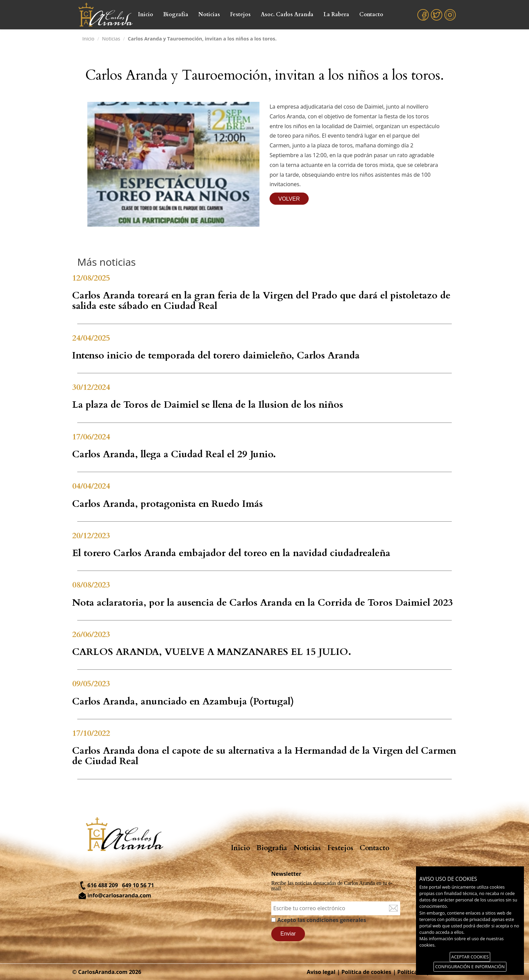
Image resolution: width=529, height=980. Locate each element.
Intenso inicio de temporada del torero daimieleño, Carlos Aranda (216, 355)
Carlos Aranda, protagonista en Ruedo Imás (168, 504)
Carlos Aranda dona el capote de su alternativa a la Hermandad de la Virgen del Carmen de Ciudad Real (264, 756)
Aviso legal (321, 972)
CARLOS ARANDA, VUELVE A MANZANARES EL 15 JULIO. (212, 652)
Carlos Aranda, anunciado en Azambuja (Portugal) (183, 701)
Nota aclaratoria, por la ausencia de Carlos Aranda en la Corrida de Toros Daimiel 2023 (263, 603)
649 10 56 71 (138, 885)
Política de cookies (366, 972)
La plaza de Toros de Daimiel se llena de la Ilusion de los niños (208, 405)
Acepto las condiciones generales (322, 920)
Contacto (371, 15)
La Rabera (336, 15)
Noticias (209, 15)
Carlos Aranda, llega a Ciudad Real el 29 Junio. (174, 454)
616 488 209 (103, 885)
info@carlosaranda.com (119, 895)
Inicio (146, 15)
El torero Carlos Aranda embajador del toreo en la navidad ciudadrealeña (231, 553)
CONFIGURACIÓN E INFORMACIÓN (470, 967)
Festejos (240, 15)
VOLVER (289, 199)
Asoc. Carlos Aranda (287, 15)
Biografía (176, 15)
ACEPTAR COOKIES (470, 957)
